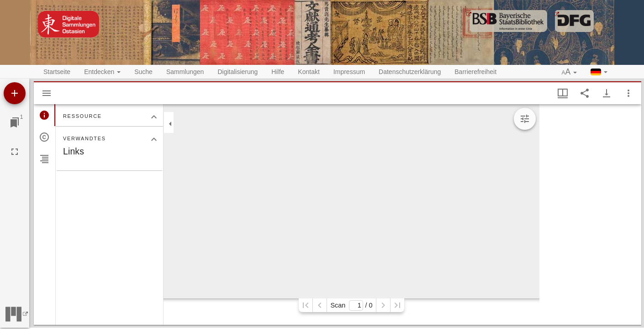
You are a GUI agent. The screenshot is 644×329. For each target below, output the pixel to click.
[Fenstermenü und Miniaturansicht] (563, 93)
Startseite (57, 72)
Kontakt (309, 72)
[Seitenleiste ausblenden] (47, 93)
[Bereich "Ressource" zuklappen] (154, 117)
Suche (143, 72)
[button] (570, 72)
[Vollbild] (15, 152)
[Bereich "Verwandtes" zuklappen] (154, 139)
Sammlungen (185, 72)
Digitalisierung (238, 72)
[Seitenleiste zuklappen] (170, 124)
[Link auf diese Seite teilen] (585, 93)
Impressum (349, 72)
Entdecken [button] (102, 72)
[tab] (45, 115)
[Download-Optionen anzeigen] (607, 93)
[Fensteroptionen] (628, 93)
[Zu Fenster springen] (15, 122)
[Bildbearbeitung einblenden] (525, 119)
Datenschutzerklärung (410, 72)
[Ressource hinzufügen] (15, 93)
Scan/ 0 (351, 305)
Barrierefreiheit (475, 72)
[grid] (590, 215)
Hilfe (278, 72)
